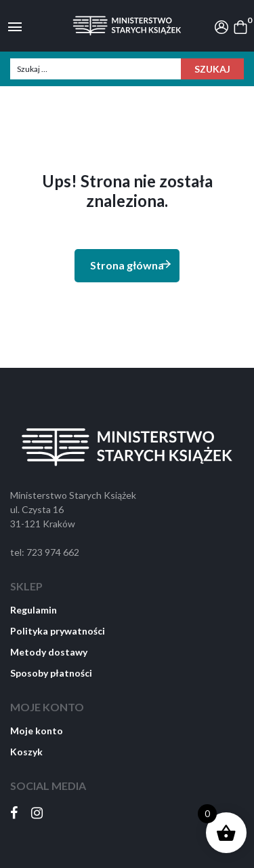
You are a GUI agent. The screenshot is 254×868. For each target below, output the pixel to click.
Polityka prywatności (58, 631)
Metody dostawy (49, 652)
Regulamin (34, 610)
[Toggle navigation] (15, 25)
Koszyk (26, 752)
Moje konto (37, 731)
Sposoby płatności (51, 673)
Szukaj (212, 69)
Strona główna (131, 264)
